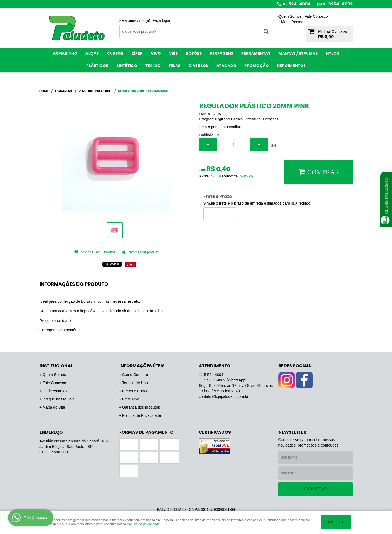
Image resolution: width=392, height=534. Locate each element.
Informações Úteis (142, 366)
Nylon (333, 54)
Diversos (198, 66)
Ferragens (222, 54)
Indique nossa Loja (59, 399)
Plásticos (97, 66)
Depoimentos (291, 66)
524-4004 (297, 4)
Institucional (56, 366)
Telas (174, 66)
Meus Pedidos (293, 22)
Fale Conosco (316, 16)
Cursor (115, 54)
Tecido (153, 66)
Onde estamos (55, 391)
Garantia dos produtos (141, 407)
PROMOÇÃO (257, 66)
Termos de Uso (135, 383)
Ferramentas (256, 54)
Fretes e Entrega (136, 391)
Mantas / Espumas (298, 54)
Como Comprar (135, 375)
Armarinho (65, 54)
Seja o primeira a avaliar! (220, 127)
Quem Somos (290, 16)
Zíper (137, 54)
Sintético (127, 66)
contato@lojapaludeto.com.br (223, 396)
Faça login (161, 20)
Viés (173, 54)
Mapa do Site (54, 407)
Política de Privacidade (142, 415)
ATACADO (226, 66)
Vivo (156, 54)
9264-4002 (338, 4)
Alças (92, 54)
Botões (194, 54)
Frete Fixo (131, 399)
